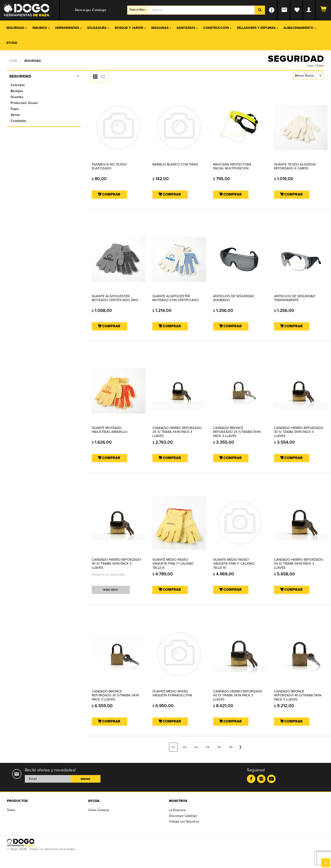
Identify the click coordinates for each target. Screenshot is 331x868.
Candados (18, 121)
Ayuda (12, 43)
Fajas (15, 109)
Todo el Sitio (138, 10)
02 (185, 747)
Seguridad (17, 28)
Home (13, 61)
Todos (11, 810)
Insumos (41, 28)
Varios (15, 115)
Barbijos (17, 91)
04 (208, 747)
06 (231, 747)
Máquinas (161, 28)
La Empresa (177, 810)
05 (219, 747)
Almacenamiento (300, 28)
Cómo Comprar (99, 810)
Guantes (17, 97)
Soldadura (98, 28)
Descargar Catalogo (183, 816)
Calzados (18, 85)
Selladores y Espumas (257, 28)
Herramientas (68, 28)
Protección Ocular (24, 103)
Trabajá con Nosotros (184, 822)
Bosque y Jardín (130, 28)
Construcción (217, 28)
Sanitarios (187, 28)
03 (196, 747)
